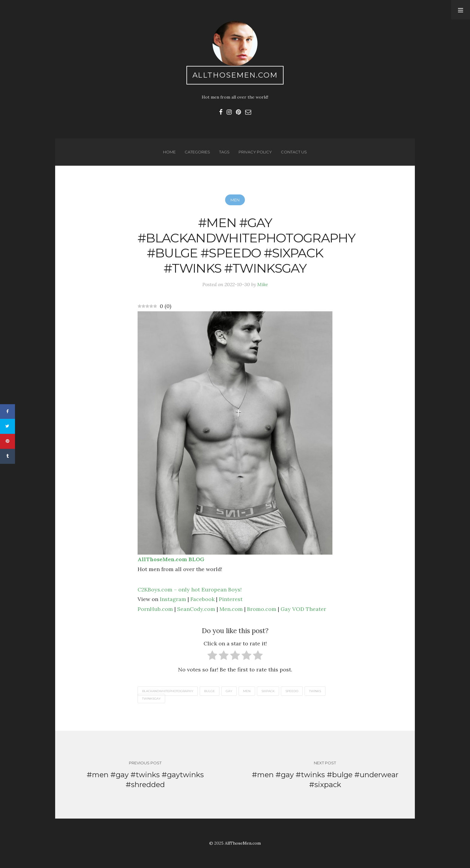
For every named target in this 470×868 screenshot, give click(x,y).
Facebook (202, 599)
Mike (263, 284)
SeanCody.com (196, 609)
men (247, 691)
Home (169, 152)
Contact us (294, 152)
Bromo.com (262, 609)
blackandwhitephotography (168, 691)
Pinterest (231, 599)
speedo (292, 691)
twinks (315, 691)
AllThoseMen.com (235, 75)
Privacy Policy (255, 152)
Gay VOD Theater (303, 609)
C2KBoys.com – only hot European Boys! (190, 590)
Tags (224, 152)
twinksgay (151, 699)
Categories (197, 152)
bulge (210, 691)
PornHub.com (155, 609)
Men (235, 200)
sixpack (268, 691)
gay (229, 691)
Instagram (173, 599)
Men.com (231, 609)
